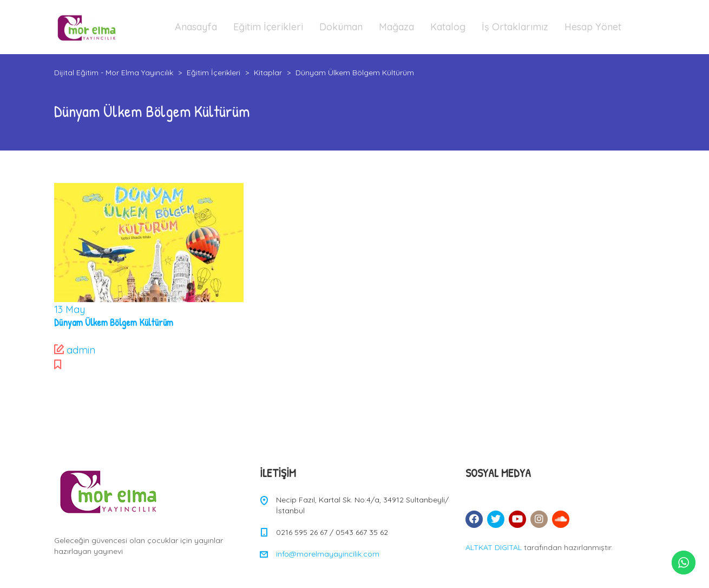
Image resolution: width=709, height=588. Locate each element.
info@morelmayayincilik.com (328, 554)
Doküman (341, 27)
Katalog (448, 27)
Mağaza (396, 27)
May (70, 309)
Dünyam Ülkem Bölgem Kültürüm (114, 322)
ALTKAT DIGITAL (494, 547)
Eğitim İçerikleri (268, 27)
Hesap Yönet (593, 27)
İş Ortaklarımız (515, 27)
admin (81, 350)
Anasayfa (196, 27)
